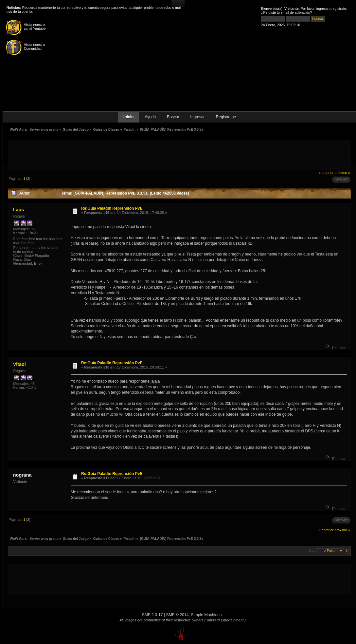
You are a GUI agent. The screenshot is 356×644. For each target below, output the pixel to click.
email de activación (295, 12)
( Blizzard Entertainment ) (225, 620)
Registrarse (226, 117)
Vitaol (19, 364)
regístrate (339, 9)
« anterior (326, 173)
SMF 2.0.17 (152, 615)
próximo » (342, 173)
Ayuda (150, 117)
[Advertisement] (179, 155)
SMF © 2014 (177, 615)
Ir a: (312, 551)
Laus (19, 210)
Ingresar (198, 117)
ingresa (322, 9)
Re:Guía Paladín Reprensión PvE (112, 208)
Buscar (173, 117)
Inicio (128, 117)
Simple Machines (206, 615)
